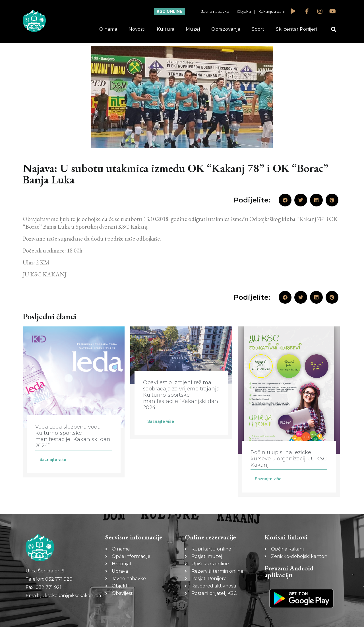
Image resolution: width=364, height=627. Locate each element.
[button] (334, 29)
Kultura (166, 29)
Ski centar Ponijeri (296, 29)
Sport (258, 29)
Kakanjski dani (272, 11)
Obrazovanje (226, 29)
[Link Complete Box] (74, 402)
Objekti (244, 11)
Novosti (137, 29)
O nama (108, 29)
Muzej (193, 29)
